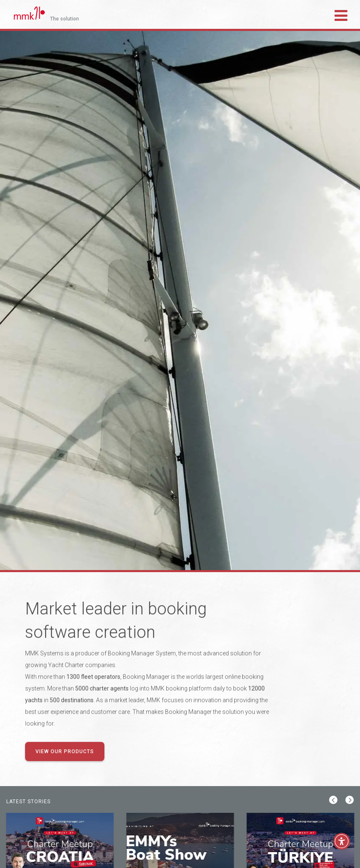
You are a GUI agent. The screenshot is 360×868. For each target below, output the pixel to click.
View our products (65, 752)
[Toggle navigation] (341, 14)
